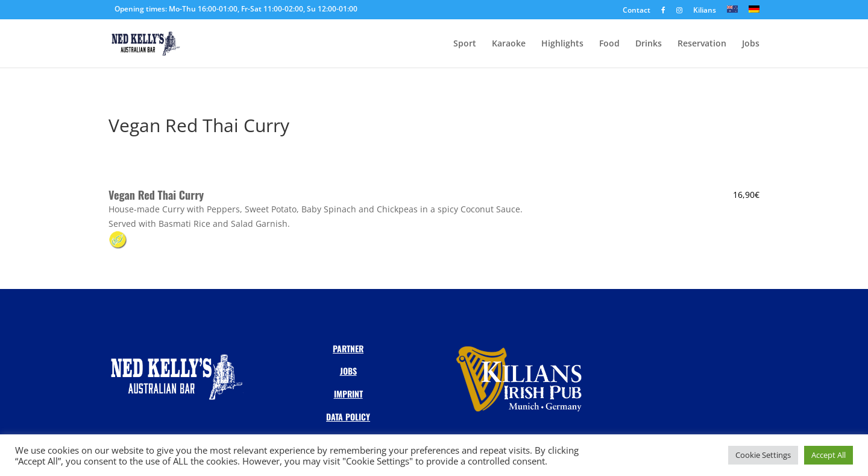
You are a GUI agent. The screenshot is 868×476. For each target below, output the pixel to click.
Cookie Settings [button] (763, 455)
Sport (465, 44)
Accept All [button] (829, 455)
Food (609, 44)
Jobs (751, 44)
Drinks (649, 44)
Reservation (702, 44)
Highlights (562, 44)
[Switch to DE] (754, 12)
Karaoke (509, 44)
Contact (637, 11)
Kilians (705, 11)
